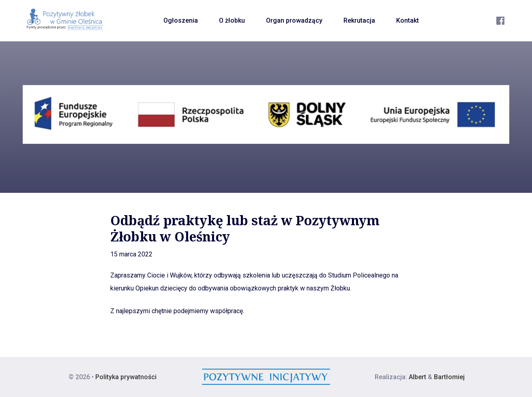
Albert (417, 377)
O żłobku (232, 20)
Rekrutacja (359, 20)
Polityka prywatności (126, 377)
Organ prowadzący (294, 20)
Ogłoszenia (181, 20)
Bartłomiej (449, 377)
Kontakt (408, 20)
